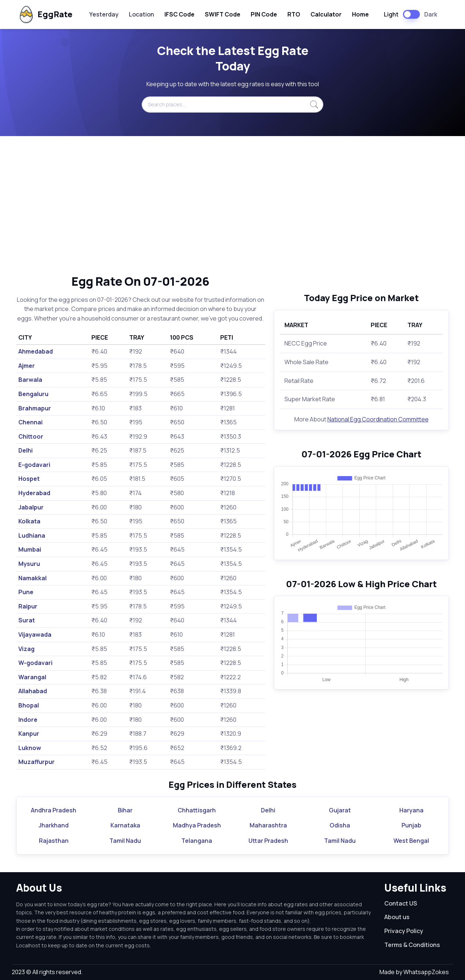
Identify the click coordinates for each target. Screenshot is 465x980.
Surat (27, 620)
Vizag (26, 649)
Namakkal (32, 578)
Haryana (411, 810)
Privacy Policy (404, 931)
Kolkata (29, 521)
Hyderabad (34, 493)
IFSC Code (179, 14)
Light (391, 14)
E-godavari (34, 465)
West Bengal (411, 841)
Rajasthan (54, 841)
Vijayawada (35, 635)
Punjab (411, 825)
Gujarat (340, 810)
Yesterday (104, 14)
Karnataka (125, 825)
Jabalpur (31, 507)
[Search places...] (233, 105)
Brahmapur (35, 408)
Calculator (326, 14)
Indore (28, 720)
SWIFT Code (223, 14)
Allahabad (33, 691)
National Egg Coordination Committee (378, 419)
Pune (26, 592)
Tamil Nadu (125, 841)
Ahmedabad (36, 351)
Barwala (30, 380)
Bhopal (29, 705)
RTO (294, 14)
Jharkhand (54, 825)
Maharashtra (268, 825)
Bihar (125, 810)
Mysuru (29, 564)
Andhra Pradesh (54, 810)
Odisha (340, 825)
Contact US (401, 903)
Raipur (28, 606)
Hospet (29, 479)
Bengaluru (33, 394)
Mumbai (30, 549)
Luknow (30, 748)
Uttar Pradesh (268, 841)
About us (397, 917)
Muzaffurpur (37, 762)
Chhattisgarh (197, 810)
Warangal (32, 677)
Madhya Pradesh (197, 825)
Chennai (30, 422)
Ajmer (27, 366)
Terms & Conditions (412, 945)
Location (141, 14)
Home (360, 14)
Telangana (197, 841)
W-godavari (35, 663)
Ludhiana (32, 535)
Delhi (26, 450)
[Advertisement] (233, 205)
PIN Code (264, 14)
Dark (431, 14)
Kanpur (29, 734)
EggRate (45, 14)
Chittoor (31, 436)
